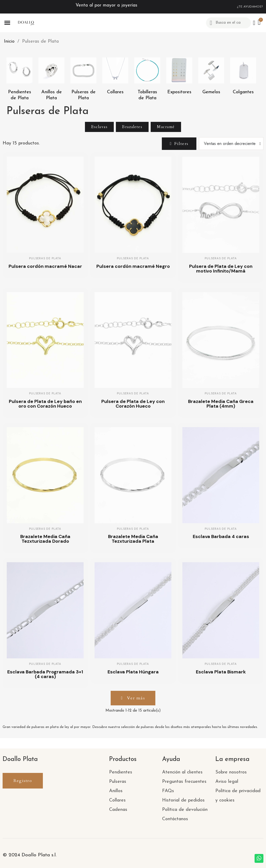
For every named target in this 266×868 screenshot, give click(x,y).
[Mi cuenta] (254, 23)
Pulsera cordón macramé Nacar (45, 266)
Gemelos (211, 92)
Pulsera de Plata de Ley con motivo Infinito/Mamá (221, 269)
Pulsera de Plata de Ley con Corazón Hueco (133, 404)
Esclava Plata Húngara (133, 672)
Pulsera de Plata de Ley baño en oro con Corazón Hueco (45, 404)
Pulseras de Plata (84, 95)
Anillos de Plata (52, 95)
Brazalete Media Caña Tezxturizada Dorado (45, 539)
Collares (115, 92)
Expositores (179, 92)
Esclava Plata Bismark (221, 672)
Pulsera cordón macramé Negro (133, 266)
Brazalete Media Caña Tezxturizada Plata (133, 539)
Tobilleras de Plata (147, 95)
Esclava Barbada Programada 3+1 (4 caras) (45, 674)
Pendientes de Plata (20, 95)
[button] (179, 144)
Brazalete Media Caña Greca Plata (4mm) (221, 404)
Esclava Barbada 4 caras (221, 536)
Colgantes (243, 92)
